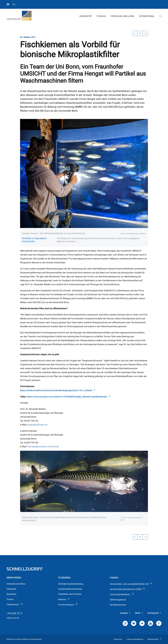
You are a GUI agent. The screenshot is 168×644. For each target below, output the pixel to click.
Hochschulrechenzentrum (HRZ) (127, 589)
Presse (10, 599)
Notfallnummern (118, 605)
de (8, 4)
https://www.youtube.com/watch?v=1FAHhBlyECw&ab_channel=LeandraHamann (69, 397)
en (14, 4)
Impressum (118, 639)
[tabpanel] (84, 488)
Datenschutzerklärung (135, 639)
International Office (16, 584)
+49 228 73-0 (14, 613)
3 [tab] (88, 530)
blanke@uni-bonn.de (37, 425)
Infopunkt (11, 589)
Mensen (64, 599)
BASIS (139, 613)
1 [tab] (80, 530)
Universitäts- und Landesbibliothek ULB (131, 584)
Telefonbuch (15, 604)
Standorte (11, 594)
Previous (25, 489)
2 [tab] (84, 530)
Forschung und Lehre (122, 16)
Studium (101, 16)
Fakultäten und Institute (70, 594)
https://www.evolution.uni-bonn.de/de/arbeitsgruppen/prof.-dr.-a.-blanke (58, 390)
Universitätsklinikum (122, 594)
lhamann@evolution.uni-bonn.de (43, 447)
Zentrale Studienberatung (71, 584)
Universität (85, 16)
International (147, 16)
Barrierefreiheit (154, 639)
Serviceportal (154, 613)
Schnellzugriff (25, 569)
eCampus (125, 613)
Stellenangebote (118, 600)
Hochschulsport (68, 605)
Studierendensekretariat (70, 589)
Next (143, 489)
